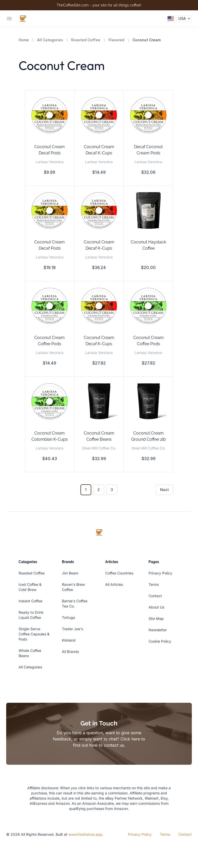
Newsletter (158, 630)
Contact (155, 596)
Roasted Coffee (86, 40)
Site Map (156, 618)
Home (24, 40)
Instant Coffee (30, 601)
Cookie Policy (160, 641)
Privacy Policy (160, 573)
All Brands (70, 652)
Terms (154, 584)
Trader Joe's (72, 629)
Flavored (116, 40)
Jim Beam (70, 573)
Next (164, 490)
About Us (156, 607)
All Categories (50, 40)
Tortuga (68, 617)
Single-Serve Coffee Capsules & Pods (34, 634)
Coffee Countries (119, 573)
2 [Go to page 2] (99, 490)
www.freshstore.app (85, 834)
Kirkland (69, 640)
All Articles (114, 584)
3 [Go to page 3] (112, 490)
